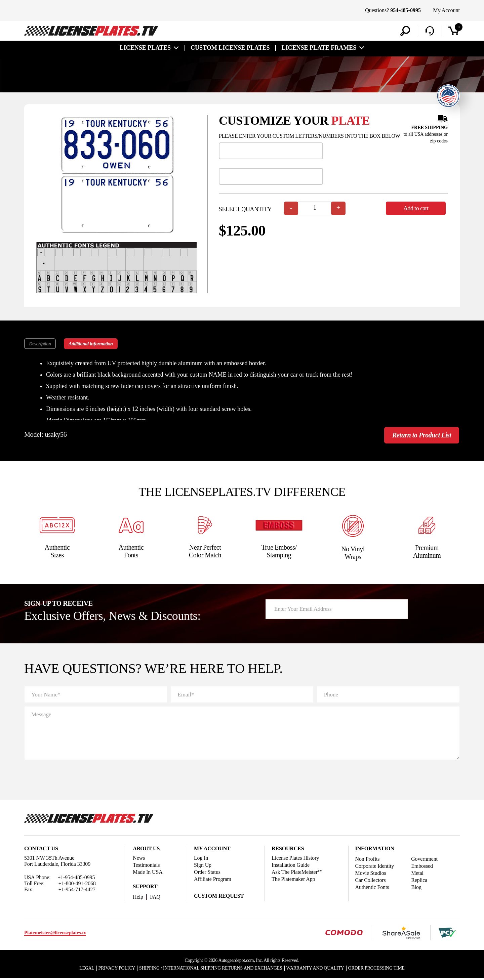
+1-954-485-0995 (76, 878)
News (139, 859)
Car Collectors (371, 881)
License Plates (145, 48)
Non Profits (368, 860)
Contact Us (41, 849)
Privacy (116, 969)
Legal (86, 969)
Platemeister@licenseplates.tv (55, 934)
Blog (417, 888)
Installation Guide (291, 866)
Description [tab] (40, 344)
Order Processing (377, 969)
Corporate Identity (375, 867)
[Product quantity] (315, 208)
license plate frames (319, 48)
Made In (148, 873)
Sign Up (203, 866)
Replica (419, 881)
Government (425, 860)
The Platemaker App (293, 880)
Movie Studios (371, 874)
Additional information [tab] (91, 344)
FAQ (155, 898)
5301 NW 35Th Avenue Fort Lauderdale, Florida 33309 (57, 862)
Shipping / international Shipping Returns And (210, 969)
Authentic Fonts (372, 888)
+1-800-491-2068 (77, 884)
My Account (446, 10)
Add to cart (417, 208)
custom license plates (230, 48)
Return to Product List (420, 436)
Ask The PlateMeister (297, 873)
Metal (418, 874)
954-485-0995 (406, 10)
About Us (146, 849)
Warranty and (316, 969)
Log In (201, 859)
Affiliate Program (213, 880)
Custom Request (219, 897)
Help (138, 898)
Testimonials (146, 866)
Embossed (422, 867)
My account (212, 849)
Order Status (207, 873)
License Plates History (295, 859)
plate (351, 121)
